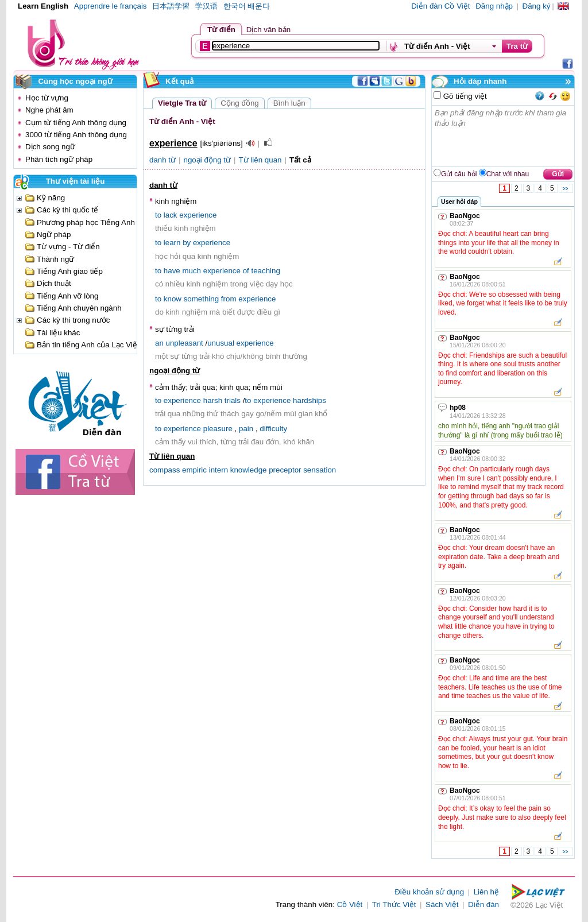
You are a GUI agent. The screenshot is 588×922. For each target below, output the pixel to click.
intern (218, 470)
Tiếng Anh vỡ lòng (67, 296)
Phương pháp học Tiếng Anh (86, 222)
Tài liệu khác (58, 333)
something (202, 299)
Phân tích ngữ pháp (59, 159)
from (229, 299)
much (192, 271)
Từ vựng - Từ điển (68, 247)
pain (246, 429)
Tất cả (300, 160)
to (158, 215)
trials (233, 400)
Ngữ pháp (54, 235)
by (187, 243)
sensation (320, 470)
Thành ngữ (55, 259)
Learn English (43, 6)
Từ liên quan (260, 160)
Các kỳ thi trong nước (73, 320)
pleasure (218, 429)
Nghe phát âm (49, 110)
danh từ (163, 160)
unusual (221, 343)
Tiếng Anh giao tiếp (70, 271)
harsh (213, 400)
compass (165, 470)
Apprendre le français (111, 6)
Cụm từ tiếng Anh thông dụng (76, 123)
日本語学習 (171, 6)
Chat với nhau (508, 174)
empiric (194, 470)
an (159, 343)
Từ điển (221, 30)
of (246, 271)
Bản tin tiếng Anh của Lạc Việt (88, 345)
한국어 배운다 (247, 6)
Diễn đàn (483, 904)
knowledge (249, 470)
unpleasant (185, 343)
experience (198, 215)
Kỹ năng (51, 198)
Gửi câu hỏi (459, 174)
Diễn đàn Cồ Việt (440, 6)
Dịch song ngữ (50, 147)
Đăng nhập (494, 6)
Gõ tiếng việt (464, 96)
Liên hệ (486, 892)
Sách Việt (442, 904)
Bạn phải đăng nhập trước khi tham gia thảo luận (504, 136)
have (172, 271)
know (173, 299)
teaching (265, 271)
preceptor (285, 470)
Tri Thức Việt (394, 904)
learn (172, 243)
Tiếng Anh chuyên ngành (79, 308)
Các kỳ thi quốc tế (67, 210)
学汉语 (206, 6)
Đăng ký (537, 6)
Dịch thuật (54, 283)
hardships (310, 400)
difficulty (273, 429)
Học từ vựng (47, 98)
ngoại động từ (208, 160)
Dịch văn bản (268, 30)
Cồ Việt (350, 904)
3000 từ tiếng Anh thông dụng (76, 135)
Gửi (558, 174)
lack (171, 215)
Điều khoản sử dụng (429, 892)
